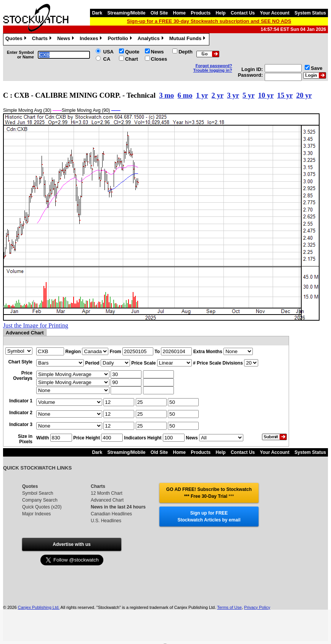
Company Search (40, 500)
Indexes (92, 39)
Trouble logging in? (213, 70)
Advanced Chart (107, 500)
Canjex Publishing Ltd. (39, 607)
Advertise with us (72, 544)
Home (179, 13)
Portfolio (121, 39)
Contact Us (243, 13)
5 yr (248, 95)
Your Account (275, 13)
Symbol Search (38, 493)
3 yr (233, 95)
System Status (310, 13)
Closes (159, 59)
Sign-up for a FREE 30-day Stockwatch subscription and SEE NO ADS (209, 21)
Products (201, 13)
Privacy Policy (257, 607)
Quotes (17, 39)
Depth (186, 52)
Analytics (152, 39)
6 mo (185, 95)
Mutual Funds (188, 39)
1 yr (202, 95)
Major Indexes (36, 514)
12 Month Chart (107, 493)
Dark (97, 13)
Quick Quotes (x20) (42, 507)
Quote (132, 52)
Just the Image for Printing (36, 325)
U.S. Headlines (106, 521)
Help (221, 13)
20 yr (304, 95)
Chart (132, 59)
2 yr (218, 95)
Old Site (159, 13)
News (67, 39)
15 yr (285, 95)
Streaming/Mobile (126, 13)
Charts (43, 39)
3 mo (166, 95)
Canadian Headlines (111, 514)
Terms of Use (229, 607)
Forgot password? (214, 66)
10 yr (266, 95)
